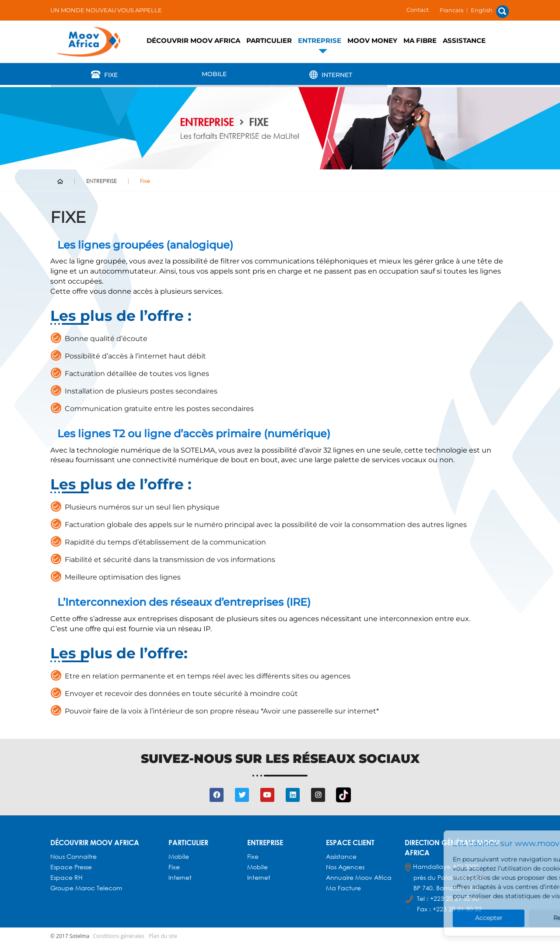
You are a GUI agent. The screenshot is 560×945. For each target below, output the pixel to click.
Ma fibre (420, 40)
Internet (329, 74)
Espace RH (67, 877)
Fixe (103, 74)
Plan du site (163, 936)
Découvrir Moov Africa (193, 40)
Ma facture (343, 888)
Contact (418, 10)
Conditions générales (119, 936)
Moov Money (372, 40)
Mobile (214, 74)
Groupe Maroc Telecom (86, 888)
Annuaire (341, 877)
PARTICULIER (269, 40)
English (482, 10)
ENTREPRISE (320, 40)
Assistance (464, 40)
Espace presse (71, 867)
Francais (451, 10)
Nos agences (345, 867)
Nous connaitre (73, 856)
